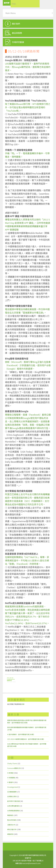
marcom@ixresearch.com (31, 863)
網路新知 (9, 680)
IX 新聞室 (10, 773)
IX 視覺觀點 (11, 778)
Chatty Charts (12, 763)
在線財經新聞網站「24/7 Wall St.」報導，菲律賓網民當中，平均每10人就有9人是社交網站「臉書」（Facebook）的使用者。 (27, 560)
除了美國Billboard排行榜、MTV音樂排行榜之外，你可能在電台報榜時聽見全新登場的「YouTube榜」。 (28, 107)
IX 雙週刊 (10, 782)
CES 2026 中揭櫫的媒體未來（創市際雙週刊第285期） (26, 739)
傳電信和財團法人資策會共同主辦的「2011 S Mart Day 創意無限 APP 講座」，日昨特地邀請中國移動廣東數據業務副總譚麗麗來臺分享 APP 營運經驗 (28, 224)
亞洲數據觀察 (12, 792)
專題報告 (10, 815)
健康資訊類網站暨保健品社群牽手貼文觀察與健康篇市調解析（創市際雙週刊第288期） (27, 721)
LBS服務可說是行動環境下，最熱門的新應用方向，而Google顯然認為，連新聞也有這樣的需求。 (28, 67)
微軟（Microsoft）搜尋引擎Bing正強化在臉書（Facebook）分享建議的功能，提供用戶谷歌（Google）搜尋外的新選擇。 (28, 365)
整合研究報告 (12, 820)
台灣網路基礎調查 (13, 811)
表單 (23, 704)
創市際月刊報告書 (13, 801)
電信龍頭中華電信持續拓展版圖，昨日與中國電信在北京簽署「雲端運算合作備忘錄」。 (27, 311)
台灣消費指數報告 (13, 806)
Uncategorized (12, 787)
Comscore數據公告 (14, 768)
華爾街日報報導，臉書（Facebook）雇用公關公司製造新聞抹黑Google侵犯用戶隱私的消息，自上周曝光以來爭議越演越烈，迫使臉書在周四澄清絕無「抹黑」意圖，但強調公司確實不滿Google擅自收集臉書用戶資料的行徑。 (28, 421)
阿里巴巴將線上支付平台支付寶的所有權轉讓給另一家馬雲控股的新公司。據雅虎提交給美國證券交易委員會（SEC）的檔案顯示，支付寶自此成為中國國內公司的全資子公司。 (27, 499)
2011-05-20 (10, 678)
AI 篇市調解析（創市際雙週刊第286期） (21, 734)
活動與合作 (11, 825)
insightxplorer (11, 679)
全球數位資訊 (12, 796)
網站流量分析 (12, 829)
